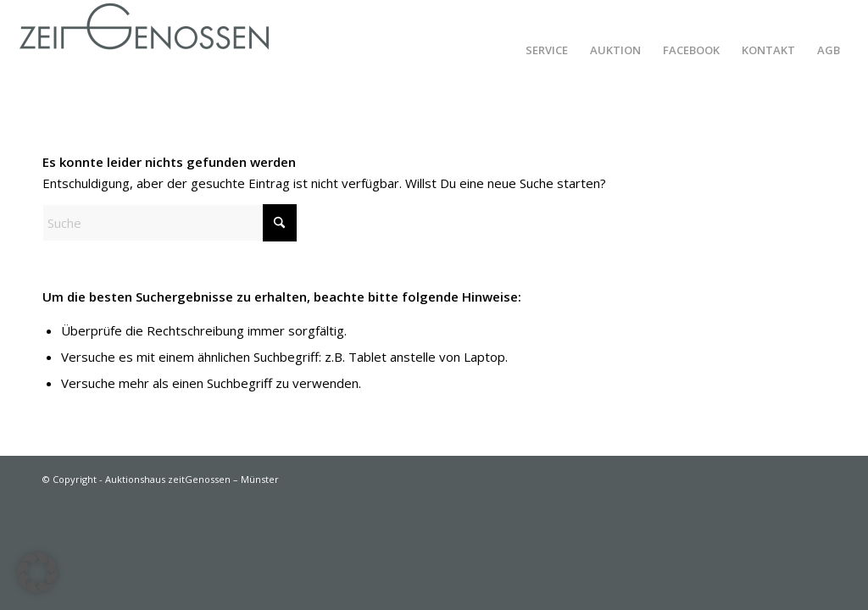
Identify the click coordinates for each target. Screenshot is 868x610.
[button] (37, 573)
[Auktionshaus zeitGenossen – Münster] (144, 50)
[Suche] (170, 223)
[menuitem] (547, 50)
